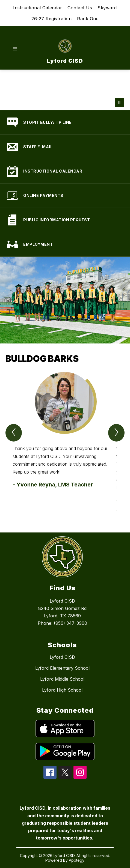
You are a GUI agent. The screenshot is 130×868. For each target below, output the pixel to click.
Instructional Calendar (38, 8)
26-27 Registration (51, 19)
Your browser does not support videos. (65, 90)
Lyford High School (62, 690)
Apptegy (77, 860)
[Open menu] (15, 49)
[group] (65, 442)
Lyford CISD (62, 657)
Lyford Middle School (62, 679)
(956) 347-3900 (70, 623)
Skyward (107, 8)
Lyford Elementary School (62, 668)
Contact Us (80, 8)
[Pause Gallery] (119, 102)
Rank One (88, 19)
